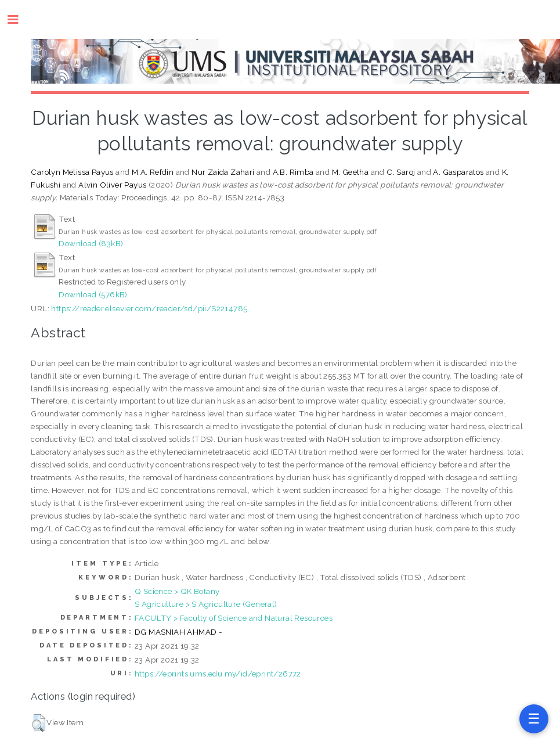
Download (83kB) (91, 243)
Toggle (19, 19)
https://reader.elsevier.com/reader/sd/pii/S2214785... (152, 308)
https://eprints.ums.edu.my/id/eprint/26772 (218, 674)
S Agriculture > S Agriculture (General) (206, 604)
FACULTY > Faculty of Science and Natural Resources (234, 618)
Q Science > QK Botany (177, 591)
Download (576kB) (93, 294)
